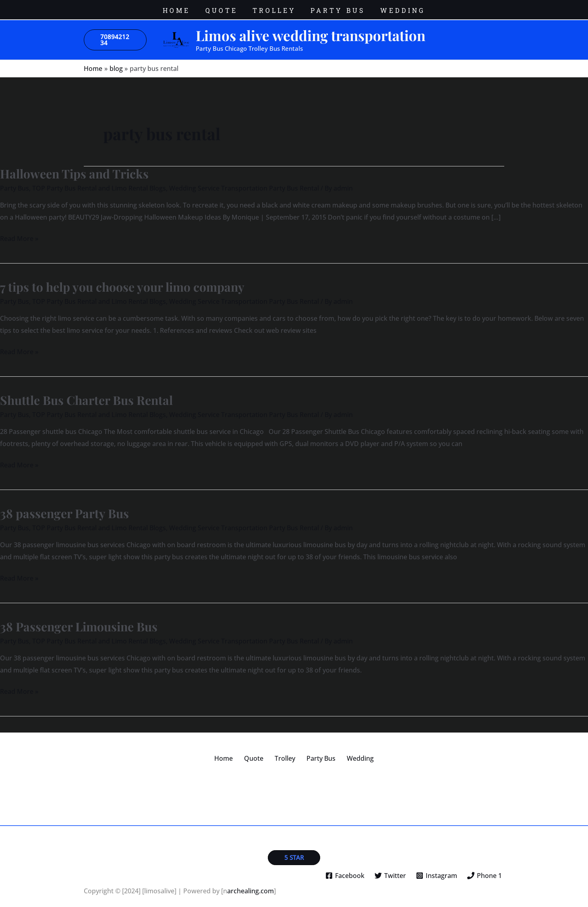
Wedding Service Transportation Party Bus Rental (244, 182)
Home (233, 752)
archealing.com (251, 885)
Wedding (351, 752)
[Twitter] (390, 870)
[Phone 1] (484, 870)
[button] (115, 34)
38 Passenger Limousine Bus (79, 621)
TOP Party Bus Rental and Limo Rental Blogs (99, 182)
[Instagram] (436, 870)
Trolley (285, 752)
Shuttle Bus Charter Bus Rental (86, 394)
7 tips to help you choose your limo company (122, 281)
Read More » (19, 232)
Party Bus (14, 182)
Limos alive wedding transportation (311, 29)
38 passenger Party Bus (64, 507)
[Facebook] (345, 870)
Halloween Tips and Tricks (74, 168)
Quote (259, 752)
